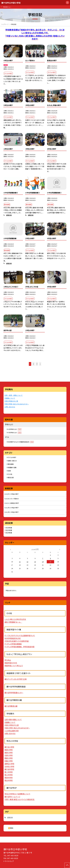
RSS (12, 828)
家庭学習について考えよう (14, 666)
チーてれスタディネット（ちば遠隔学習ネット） (20, 635)
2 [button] (33, 364)
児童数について (10, 398)
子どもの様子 (12, 457)
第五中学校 (9, 780)
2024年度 (9, 533)
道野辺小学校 (9, 764)
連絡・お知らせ (12, 461)
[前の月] (10, 549)
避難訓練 (9, 215)
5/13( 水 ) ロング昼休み (12, 499)
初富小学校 (9, 761)
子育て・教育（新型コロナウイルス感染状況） (20, 799)
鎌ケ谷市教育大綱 (11, 706)
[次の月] (60, 549)
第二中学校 (9, 772)
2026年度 (9, 528)
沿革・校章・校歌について (14, 395)
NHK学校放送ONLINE (13, 638)
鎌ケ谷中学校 (9, 769)
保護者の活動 (12, 467)
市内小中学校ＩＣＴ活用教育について (17, 794)
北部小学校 (9, 755)
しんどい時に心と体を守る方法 (15, 619)
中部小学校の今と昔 (11, 401)
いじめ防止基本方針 (12, 731)
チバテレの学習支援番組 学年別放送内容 (19, 647)
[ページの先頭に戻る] (67, 865)
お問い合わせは (10, 407)
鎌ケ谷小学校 (9, 747)
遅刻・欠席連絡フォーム (13, 622)
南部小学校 (9, 752)
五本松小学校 (9, 766)
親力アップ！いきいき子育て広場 (15, 679)
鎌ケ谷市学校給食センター (14, 693)
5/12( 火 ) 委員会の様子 (12, 503)
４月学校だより (15, 433)
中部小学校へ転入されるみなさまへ (17, 404)
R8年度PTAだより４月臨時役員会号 (21, 442)
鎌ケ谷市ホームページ (12, 797)
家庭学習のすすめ (11, 663)
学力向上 (8, 660)
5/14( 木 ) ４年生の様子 (12, 494)
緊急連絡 (11, 464)
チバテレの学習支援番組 (13, 644)
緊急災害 (11, 478)
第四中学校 (9, 778)
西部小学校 (9, 758)
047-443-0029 (13, 856)
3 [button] (37, 364)
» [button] (40, 364)
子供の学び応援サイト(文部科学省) (17, 641)
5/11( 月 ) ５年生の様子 (12, 508)
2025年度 (9, 530)
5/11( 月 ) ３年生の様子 (12, 512)
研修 (9, 471)
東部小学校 (9, 750)
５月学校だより (15, 429)
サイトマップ (9, 861)
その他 (10, 474)
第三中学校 (9, 775)
